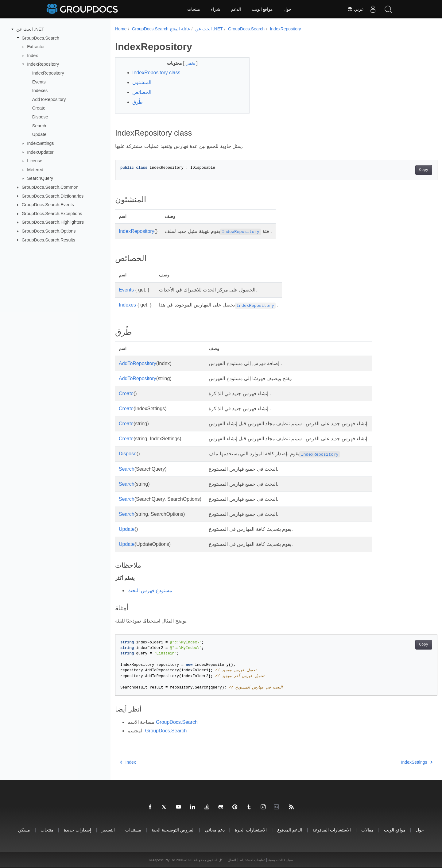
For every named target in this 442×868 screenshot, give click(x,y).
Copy (401, 170)
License (35, 161)
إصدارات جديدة (78, 830)
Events (39, 82)
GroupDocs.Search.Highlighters (53, 222)
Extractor (36, 47)
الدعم (236, 9)
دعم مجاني (215, 830)
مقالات (367, 830)
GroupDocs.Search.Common (50, 187)
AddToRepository (49, 99)
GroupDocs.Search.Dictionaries (53, 196)
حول (288, 9)
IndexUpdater (40, 152)
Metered (35, 170)
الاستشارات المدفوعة (332, 830)
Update (39, 134)
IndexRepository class (156, 73)
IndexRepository (43, 64)
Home (121, 29)
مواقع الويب (262, 9)
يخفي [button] (186, 63)
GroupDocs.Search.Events (48, 205)
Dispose (40, 117)
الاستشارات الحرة (251, 830)
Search (39, 126)
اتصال (232, 860)
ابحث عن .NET (30, 29)
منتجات (194, 9)
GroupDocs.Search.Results (48, 240)
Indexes (40, 91)
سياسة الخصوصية (281, 860)
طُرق (138, 102)
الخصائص (142, 92)
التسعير (108, 830)
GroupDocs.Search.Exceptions (52, 214)
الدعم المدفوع (290, 830)
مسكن (24, 830)
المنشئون (142, 82)
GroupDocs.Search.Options (49, 231)
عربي (355, 9)
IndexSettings (40, 143)
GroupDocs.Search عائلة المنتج (161, 29)
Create (39, 108)
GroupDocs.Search (41, 38)
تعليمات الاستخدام (252, 860)
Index (32, 56)
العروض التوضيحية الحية (173, 830)
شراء (216, 9)
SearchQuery (40, 178)
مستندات (133, 830)
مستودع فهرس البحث (150, 590)
